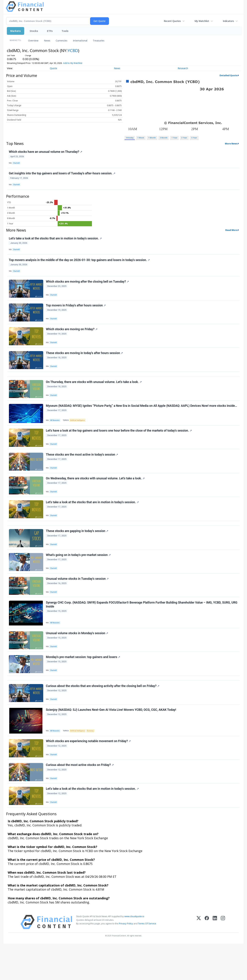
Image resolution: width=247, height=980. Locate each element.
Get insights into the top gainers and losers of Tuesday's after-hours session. (63, 175)
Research (183, 68)
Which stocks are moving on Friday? (72, 338)
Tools (65, 31)
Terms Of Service (147, 960)
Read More (231, 233)
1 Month (152, 138)
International (80, 41)
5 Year (194, 138)
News (47, 41)
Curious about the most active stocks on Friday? (80, 799)
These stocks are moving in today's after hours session (85, 364)
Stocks (34, 31)
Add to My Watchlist (78, 63)
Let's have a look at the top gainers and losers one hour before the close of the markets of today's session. (119, 446)
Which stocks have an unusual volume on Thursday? (46, 152)
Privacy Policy (126, 960)
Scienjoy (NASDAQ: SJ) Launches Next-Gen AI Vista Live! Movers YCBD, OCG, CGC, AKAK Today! (111, 741)
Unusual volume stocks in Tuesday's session (78, 603)
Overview (33, 41)
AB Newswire (56, 434)
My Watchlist (202, 21)
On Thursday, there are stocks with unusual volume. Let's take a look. (94, 395)
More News (231, 144)
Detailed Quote (229, 75)
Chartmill (17, 164)
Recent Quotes (172, 21)
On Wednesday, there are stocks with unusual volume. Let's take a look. (96, 496)
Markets (16, 31)
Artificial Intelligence (79, 434)
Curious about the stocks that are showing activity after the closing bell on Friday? (103, 716)
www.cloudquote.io (134, 953)
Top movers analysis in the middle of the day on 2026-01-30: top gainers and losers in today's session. (80, 265)
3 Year (184, 138)
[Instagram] (223, 958)
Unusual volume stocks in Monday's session (77, 660)
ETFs (50, 31)
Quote (54, 68)
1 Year (174, 138)
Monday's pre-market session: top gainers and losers (83, 685)
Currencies (62, 41)
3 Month (164, 138)
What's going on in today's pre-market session (79, 578)
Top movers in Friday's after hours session (76, 313)
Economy (93, 762)
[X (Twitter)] (199, 958)
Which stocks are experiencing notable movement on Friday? (89, 774)
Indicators (228, 21)
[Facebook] (207, 958)
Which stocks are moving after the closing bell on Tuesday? (88, 288)
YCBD (73, 50)
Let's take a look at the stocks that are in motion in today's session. (56, 242)
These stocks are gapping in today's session (77, 553)
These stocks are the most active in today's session (82, 471)
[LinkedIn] (215, 958)
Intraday (130, 138)
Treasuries (99, 41)
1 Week (141, 138)
